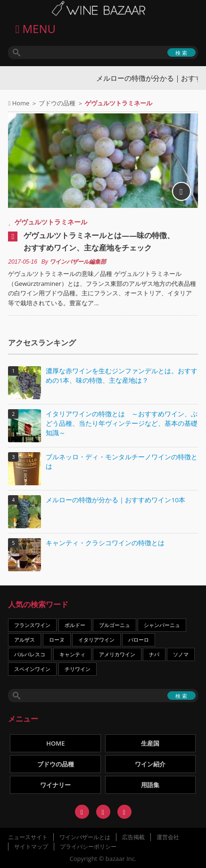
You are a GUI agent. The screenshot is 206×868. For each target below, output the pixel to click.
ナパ (154, 654)
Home (21, 103)
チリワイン (78, 669)
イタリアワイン (96, 640)
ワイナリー (55, 785)
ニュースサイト (28, 837)
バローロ (139, 640)
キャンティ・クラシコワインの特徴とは (105, 543)
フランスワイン (32, 625)
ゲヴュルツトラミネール (51, 222)
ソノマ (181, 654)
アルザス (25, 640)
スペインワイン (32, 669)
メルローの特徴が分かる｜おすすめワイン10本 (115, 500)
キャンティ (72, 654)
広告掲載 (133, 837)
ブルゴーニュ (115, 625)
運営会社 (168, 837)
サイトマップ (31, 847)
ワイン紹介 (150, 764)
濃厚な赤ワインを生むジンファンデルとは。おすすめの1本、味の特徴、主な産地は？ (122, 376)
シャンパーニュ (162, 625)
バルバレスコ (30, 654)
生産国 (150, 743)
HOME (55, 743)
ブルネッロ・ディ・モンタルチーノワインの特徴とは (122, 462)
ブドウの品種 (57, 103)
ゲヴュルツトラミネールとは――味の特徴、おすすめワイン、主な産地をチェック (99, 241)
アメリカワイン (117, 654)
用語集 (150, 785)
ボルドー (75, 625)
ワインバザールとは (85, 837)
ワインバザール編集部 (78, 262)
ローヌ (57, 640)
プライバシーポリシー (88, 847)
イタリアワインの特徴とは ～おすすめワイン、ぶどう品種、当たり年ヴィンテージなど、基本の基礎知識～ (122, 423)
